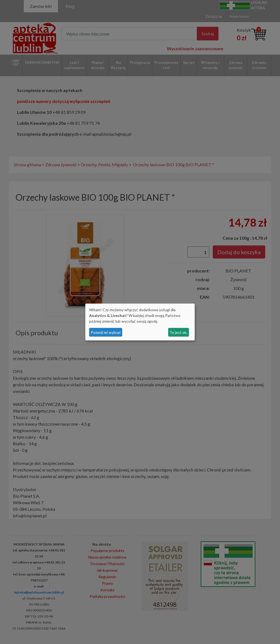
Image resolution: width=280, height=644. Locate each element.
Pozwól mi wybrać (106, 332)
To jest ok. (178, 332)
